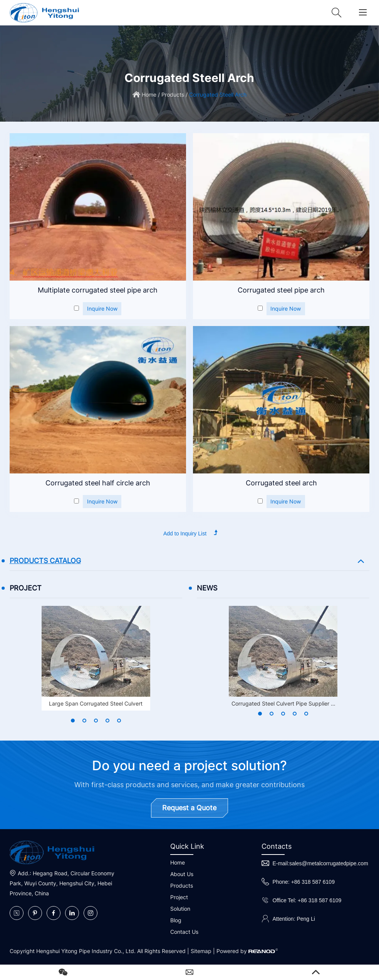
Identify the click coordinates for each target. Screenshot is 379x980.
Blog (176, 920)
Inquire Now (102, 309)
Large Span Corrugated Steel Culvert (96, 703)
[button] (73, 721)
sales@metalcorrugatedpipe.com (329, 863)
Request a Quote (189, 808)
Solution (180, 909)
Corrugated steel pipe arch (281, 290)
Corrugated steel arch (281, 483)
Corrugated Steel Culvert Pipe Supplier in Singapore (283, 704)
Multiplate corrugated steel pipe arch (98, 290)
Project (179, 897)
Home (149, 94)
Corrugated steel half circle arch (98, 483)
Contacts (277, 846)
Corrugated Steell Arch (218, 94)
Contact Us (184, 932)
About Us (182, 874)
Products (173, 94)
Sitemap (201, 951)
